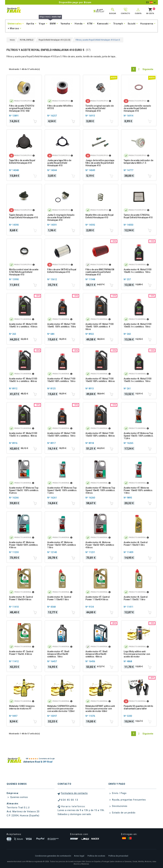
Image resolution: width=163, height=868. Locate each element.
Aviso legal (79, 856)
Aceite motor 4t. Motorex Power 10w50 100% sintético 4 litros (100, 545)
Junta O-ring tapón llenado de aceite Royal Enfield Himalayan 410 (61, 217)
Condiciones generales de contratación (53, 856)
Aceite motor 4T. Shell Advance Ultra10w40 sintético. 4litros (96, 654)
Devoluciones (119, 806)
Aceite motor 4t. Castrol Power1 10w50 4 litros (21, 598)
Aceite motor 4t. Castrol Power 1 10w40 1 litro (59, 598)
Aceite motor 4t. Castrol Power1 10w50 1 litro (136, 544)
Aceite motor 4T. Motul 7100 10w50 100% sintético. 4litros (100, 380)
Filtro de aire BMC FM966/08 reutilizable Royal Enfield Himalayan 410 (100, 272)
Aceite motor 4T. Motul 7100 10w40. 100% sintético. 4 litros (99, 327)
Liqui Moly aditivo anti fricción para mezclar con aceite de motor (137, 654)
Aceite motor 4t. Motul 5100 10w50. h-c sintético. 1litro (138, 325)
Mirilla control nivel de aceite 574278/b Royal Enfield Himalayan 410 (24, 272)
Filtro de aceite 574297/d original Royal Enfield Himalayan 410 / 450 (22, 108)
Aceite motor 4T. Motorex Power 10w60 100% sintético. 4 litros (24, 545)
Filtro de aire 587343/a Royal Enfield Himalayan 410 (62, 271)
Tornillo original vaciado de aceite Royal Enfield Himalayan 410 (99, 108)
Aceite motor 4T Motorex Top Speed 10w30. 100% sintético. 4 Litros (24, 490)
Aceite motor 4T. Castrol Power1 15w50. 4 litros (21, 653)
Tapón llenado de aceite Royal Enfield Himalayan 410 (23, 216)
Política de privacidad (118, 856)
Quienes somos (19, 797)
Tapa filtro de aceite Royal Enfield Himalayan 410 (22, 162)
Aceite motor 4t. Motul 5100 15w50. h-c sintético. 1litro (138, 380)
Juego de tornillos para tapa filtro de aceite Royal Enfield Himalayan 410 (100, 163)
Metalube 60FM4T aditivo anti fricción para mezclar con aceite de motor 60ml (100, 709)
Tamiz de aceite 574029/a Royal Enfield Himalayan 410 (138, 216)
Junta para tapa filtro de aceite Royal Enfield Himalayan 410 (59, 163)
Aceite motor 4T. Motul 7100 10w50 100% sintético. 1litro (61, 380)
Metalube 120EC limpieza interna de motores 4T (22, 707)
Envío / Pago (119, 793)
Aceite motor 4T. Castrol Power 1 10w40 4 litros (98, 598)
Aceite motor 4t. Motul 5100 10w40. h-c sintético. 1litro (138, 271)
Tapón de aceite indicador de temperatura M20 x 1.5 (138, 162)
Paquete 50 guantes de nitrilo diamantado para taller (138, 707)
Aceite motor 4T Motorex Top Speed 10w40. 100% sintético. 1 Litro (62, 490)
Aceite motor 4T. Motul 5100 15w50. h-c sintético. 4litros (23, 434)
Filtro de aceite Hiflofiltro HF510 (60, 107)
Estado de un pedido (123, 813)
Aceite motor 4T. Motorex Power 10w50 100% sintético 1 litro (62, 545)
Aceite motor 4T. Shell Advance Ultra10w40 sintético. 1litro (58, 654)
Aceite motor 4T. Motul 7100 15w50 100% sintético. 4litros (100, 434)
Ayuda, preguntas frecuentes (129, 800)
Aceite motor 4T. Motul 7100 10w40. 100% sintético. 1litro (62, 325)
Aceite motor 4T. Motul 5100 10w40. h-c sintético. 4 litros (23, 325)
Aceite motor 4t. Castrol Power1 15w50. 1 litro (136, 598)
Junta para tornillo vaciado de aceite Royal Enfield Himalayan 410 (137, 108)
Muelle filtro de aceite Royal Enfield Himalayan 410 (99, 216)
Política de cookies (96, 856)
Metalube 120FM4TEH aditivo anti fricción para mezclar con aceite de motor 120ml (62, 709)
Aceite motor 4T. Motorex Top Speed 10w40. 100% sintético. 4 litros (100, 490)
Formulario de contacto (74, 793)
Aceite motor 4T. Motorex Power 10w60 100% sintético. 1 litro (138, 490)
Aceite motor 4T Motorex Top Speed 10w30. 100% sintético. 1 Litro (139, 436)
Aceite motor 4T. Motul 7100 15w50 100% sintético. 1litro (61, 434)
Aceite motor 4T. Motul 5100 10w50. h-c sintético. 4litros (23, 380)
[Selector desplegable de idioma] (151, 2)
